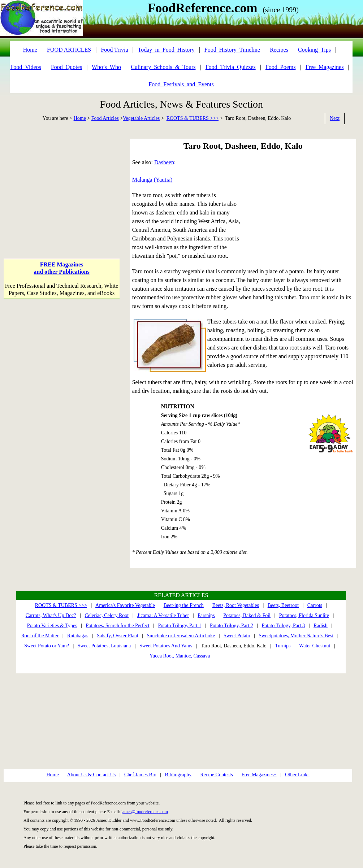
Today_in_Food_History (166, 50)
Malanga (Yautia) (152, 180)
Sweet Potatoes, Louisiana (104, 646)
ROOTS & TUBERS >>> (193, 118)
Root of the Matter (40, 636)
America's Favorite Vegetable (125, 605)
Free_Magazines (325, 67)
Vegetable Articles (141, 118)
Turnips (283, 646)
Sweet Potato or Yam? (47, 646)
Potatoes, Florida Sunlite (304, 615)
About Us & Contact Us (92, 775)
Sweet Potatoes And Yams (166, 646)
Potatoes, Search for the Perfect (118, 626)
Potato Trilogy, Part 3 (283, 626)
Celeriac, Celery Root (107, 615)
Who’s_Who (106, 67)
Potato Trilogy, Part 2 (232, 626)
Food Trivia (114, 50)
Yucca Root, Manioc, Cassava (180, 656)
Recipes (279, 50)
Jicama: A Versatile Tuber (163, 615)
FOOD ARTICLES (69, 50)
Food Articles (105, 118)
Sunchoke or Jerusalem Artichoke (181, 636)
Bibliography (178, 775)
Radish (321, 626)
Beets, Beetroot (283, 605)
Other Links (297, 775)
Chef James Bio (140, 775)
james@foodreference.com (145, 812)
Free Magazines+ (259, 775)
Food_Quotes (66, 67)
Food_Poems (281, 67)
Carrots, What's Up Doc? (51, 615)
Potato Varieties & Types (52, 626)
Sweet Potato (237, 636)
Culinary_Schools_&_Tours (163, 67)
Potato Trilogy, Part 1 (180, 626)
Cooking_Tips (314, 50)
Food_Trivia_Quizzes (231, 67)
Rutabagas (78, 636)
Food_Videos (25, 67)
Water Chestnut (315, 646)
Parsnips (206, 615)
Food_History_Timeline (232, 50)
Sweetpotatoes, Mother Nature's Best (296, 636)
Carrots (315, 605)
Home (80, 118)
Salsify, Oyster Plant (118, 636)
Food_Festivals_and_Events (181, 84)
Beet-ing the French (184, 605)
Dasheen (164, 162)
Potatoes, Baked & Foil (247, 615)
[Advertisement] (61, 184)
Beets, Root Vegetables (236, 605)
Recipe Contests (217, 775)
